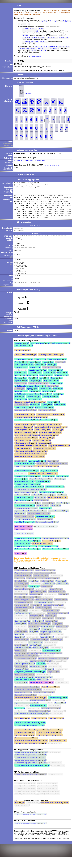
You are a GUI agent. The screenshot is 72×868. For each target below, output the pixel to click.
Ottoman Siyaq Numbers (37, 717)
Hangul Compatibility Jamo (38, 485)
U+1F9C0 (34, 29)
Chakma (35, 627)
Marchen (33, 651)
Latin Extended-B (21, 352)
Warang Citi (44, 643)
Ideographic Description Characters (40, 480)
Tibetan (53, 384)
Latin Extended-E (42, 523)
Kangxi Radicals (46, 477)
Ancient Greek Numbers (42, 579)
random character (34, 58)
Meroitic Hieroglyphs (22, 606)
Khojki (55, 630)
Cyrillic (37, 366)
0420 (24, 32)
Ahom (42, 641)
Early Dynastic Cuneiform (23, 662)
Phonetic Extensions (22, 421)
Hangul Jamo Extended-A (23, 514)
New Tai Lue (31, 403)
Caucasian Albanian (22, 595)
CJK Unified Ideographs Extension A (27, 496)
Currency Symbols (21, 433)
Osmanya (18, 593)
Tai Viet (17, 520)
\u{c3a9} (42, 38)
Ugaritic (58, 587)
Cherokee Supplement (22, 526)
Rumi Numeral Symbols (55, 619)
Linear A (53, 595)
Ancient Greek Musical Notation (25, 696)
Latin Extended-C (35, 467)
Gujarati (46, 379)
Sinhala (18, 384)
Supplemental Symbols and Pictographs (28, 747)
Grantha (59, 633)
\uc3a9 (34, 38)
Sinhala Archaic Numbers (37, 630)
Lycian (17, 585)
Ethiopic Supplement (36, 390)
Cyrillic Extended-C (21, 414)
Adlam (17, 714)
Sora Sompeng (20, 627)
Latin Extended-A (58, 349)
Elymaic (32, 625)
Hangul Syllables (21, 528)
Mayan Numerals (21, 699)
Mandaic (32, 374)
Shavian (60, 590)
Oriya (59, 379)
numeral (52, 48)
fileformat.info (40, 162)
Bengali (18, 379)
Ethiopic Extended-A (22, 523)
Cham (39, 517)
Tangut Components (22, 681)
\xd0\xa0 (26, 38)
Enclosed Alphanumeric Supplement (27, 729)
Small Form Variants (46, 552)
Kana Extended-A (41, 683)
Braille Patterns (20, 455)
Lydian (32, 603)
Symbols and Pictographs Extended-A (27, 749)
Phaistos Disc (38, 582)
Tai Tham (32, 406)
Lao (41, 384)
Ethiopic (18, 390)
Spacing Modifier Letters (23, 361)
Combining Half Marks (40, 550)
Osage (31, 593)
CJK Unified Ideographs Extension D (27, 764)
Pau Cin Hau (33, 649)
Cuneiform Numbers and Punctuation (43, 659)
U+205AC (26, 29)
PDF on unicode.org (51, 167)
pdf (28, 349)
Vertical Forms (20, 550)
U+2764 (41, 29)
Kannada (43, 381)
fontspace (30, 162)
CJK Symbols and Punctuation (25, 482)
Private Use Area (21, 540)
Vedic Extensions (44, 416)
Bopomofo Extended (22, 488)
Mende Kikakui (35, 712)
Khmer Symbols (48, 403)
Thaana (38, 371)
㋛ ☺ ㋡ (45, 21)
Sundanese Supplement (23, 416)
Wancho (57, 709)
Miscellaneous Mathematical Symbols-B (28, 457)
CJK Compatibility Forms (23, 552)
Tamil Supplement (49, 657)
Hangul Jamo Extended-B (45, 528)
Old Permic (44, 587)
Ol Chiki (57, 411)
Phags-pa (46, 509)
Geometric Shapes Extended (46, 741)
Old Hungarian (48, 617)
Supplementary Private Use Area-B (26, 829)
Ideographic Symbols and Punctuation (27, 678)
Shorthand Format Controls (39, 689)
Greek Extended (46, 426)
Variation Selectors (49, 547)
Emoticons (54, 736)
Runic (17, 395)
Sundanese (19, 411)
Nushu (39, 686)
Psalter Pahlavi (41, 614)
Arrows (55, 436)
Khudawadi (45, 633)
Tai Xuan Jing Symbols (41, 699)
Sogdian (48, 622)
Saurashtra (60, 509)
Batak (32, 411)
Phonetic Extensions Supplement (48, 421)
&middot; (44, 43)
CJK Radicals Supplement (24, 477)
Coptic (50, 467)
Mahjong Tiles (20, 724)
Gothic (31, 587)
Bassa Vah (19, 673)
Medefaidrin (19, 675)
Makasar (18, 657)
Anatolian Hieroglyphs (37, 667)
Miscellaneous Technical (47, 439)
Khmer (32, 398)
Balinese (51, 408)
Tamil (17, 381)
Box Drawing (44, 444)
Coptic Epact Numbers (46, 585)
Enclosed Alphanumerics (23, 444)
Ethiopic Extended (56, 470)
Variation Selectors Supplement (52, 809)
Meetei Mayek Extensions (36, 520)
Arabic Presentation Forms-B (25, 555)
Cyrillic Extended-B (21, 504)
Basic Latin (19, 349)
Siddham (18, 638)
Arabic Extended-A (35, 376)
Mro (38, 670)
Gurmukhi (32, 379)
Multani (31, 633)
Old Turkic (18, 617)
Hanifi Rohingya (20, 619)
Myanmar (18, 387)
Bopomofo (18, 485)
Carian (29, 585)
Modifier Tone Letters (55, 504)
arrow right (43, 50)
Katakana (60, 482)
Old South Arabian (21, 609)
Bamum (38, 504)
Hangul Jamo (48, 387)
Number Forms (40, 436)
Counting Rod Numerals (23, 701)
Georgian (33, 387)
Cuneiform (18, 659)
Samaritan (18, 374)
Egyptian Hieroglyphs (22, 665)
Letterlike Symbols (21, 436)
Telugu (29, 381)
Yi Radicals (36, 501)
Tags (17, 809)
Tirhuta (44, 635)
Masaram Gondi (20, 654)
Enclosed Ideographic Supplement (26, 732)
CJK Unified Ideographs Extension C (27, 761)
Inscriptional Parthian (51, 611)
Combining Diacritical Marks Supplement (28, 423)
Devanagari (52, 376)
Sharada (18, 630)
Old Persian (19, 590)
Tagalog (29, 395)
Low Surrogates (20, 535)
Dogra (17, 643)
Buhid (55, 395)
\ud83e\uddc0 (52, 38)
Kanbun (57, 485)
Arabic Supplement (21, 371)
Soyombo (54, 646)
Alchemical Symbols (22, 741)
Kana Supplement (21, 683)
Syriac (58, 368)
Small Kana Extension (22, 686)
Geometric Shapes (39, 447)
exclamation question (28, 50)
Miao (46, 675)
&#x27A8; (35, 43)
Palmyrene (19, 601)
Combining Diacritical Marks (48, 361)
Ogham (50, 392)
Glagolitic (18, 467)
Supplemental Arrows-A (56, 452)
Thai (30, 384)
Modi (31, 638)
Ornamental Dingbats (22, 739)
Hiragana (46, 482)
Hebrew (32, 368)
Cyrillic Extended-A (21, 472)
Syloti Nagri (39, 506)
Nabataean (33, 601)
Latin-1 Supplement (37, 349)
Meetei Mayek (42, 526)
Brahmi (45, 625)
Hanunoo (43, 395)
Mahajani (49, 627)
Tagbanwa (18, 398)
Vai (59, 501)
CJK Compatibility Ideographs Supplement (29, 772)
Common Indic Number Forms (25, 509)
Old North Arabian (41, 609)
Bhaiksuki (18, 651)
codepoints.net (20, 162)
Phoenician (19, 603)
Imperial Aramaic (54, 598)
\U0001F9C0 (64, 38)
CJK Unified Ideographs (47, 498)
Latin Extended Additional (23, 426)
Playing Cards (54, 724)
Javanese (43, 514)
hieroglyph (54, 50)
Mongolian (46, 398)
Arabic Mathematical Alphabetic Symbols (28, 720)
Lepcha (44, 411)
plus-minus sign (63, 48)
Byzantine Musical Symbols (24, 693)
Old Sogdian (34, 622)
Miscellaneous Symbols (23, 449)
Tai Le (17, 403)
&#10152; (26, 43)
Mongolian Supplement (48, 638)
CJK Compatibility (52, 493)
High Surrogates (20, 533)
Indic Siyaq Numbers (48, 714)
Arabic (45, 368)
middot (34, 52)
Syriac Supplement (49, 374)
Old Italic (18, 587)
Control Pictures (20, 441)
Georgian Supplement (22, 470)
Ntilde (44, 52)
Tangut (50, 678)
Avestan (33, 611)
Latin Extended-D (21, 506)
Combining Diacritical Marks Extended (27, 408)
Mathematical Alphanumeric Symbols (27, 704)
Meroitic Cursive (41, 606)
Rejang (53, 512)
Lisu (48, 501)
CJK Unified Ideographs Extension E (27, 766)
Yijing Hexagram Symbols (23, 498)
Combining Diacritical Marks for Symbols (48, 433)
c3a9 (29, 32)
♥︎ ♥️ (24, 24)
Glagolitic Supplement (37, 707)
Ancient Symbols (21, 582)
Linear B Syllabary (21, 577)
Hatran (61, 601)
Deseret (47, 590)
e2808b (35, 32)
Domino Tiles (36, 724)
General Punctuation (22, 431)
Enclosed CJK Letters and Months (26, 493)
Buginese (18, 406)
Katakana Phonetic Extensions (25, 490)
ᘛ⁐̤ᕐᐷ (56, 21)
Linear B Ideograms (42, 577)
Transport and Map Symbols (46, 739)
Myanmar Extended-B (22, 517)
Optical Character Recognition (43, 441)
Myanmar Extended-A (56, 517)
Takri (17, 641)
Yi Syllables (19, 501)
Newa (31, 635)
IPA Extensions (20, 356)
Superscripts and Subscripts (46, 431)
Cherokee (53, 390)
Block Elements (20, 447)
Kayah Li (40, 512)
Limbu (56, 400)
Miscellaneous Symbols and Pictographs (28, 736)
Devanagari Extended (22, 512)
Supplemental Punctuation (44, 472)
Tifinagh (40, 470)
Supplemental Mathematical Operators (28, 460)
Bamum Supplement (22, 670)
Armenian (18, 368)
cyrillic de (40, 48)
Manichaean (19, 611)
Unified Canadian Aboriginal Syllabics (27, 392)
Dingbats (42, 449)
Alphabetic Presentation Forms (53, 544)
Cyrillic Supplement (54, 366)
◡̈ (29, 24)
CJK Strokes (40, 488)
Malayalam (58, 381)
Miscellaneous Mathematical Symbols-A (28, 452)
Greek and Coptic (21, 366)
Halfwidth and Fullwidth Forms (52, 555)
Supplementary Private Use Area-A (26, 820)
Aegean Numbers (21, 579)
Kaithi (58, 625)
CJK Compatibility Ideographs (25, 544)
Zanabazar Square (37, 646)
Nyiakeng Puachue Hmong (24, 709)
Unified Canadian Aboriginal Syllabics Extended (31, 400)
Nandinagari (19, 646)
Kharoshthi (58, 606)
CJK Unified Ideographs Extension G (27, 781)
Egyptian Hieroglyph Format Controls (50, 665)
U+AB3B (28, 95)
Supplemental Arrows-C (23, 744)
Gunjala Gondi (38, 654)
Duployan (18, 689)
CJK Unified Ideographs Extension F (27, 769)
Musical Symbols (47, 693)
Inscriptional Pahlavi (22, 614)
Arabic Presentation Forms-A (24, 547)
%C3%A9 (25, 36)
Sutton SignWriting (55, 704)
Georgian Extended (42, 414)
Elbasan (44, 593)
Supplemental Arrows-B (41, 455)
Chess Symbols (55, 747)
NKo (49, 371)
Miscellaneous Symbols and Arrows (27, 463)
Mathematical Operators (23, 439)
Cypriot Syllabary (35, 598)
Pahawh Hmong (35, 673)
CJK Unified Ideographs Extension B (27, 758)
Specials (18, 560)
